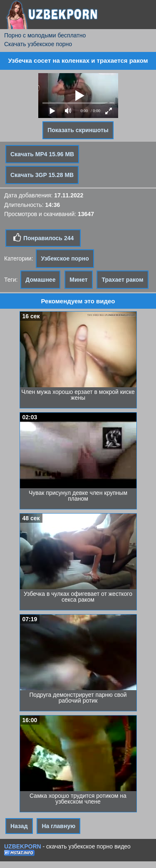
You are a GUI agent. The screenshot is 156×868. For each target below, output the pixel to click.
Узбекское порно (65, 258)
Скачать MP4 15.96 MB (42, 154)
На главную (58, 826)
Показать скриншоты (78, 130)
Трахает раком (122, 280)
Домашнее (40, 280)
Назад (19, 826)
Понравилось (43, 238)
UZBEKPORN (23, 846)
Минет (78, 280)
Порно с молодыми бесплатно (45, 35)
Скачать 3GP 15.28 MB (42, 175)
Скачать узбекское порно (38, 44)
